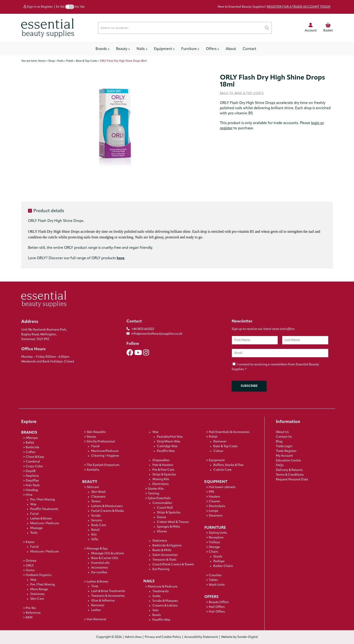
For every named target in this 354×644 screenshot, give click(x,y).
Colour (218, 451)
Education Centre (288, 461)
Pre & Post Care (163, 470)
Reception (216, 538)
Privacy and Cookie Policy (163, 637)
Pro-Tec (31, 608)
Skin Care (37, 599)
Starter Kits (156, 489)
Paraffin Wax (166, 451)
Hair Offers (217, 612)
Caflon (31, 452)
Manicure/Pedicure (105, 451)
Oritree (31, 561)
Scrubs (96, 516)
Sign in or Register (38, 7)
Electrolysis (161, 484)
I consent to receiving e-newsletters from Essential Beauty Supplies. (275, 367)
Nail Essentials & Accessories (229, 432)
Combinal (33, 462)
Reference (33, 613)
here (121, 258)
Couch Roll (165, 508)
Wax (33, 504)
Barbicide (33, 448)
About (231, 49)
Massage (36, 528)
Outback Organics (39, 575)
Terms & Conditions (290, 475)
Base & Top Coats (225, 446)
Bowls (157, 615)
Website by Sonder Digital (239, 637)
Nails (142, 49)
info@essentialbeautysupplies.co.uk (154, 334)
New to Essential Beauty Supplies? (274, 7)
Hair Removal (96, 619)
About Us (282, 432)
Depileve (32, 476)
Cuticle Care (222, 470)
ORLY (30, 566)
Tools (34, 533)
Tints (95, 586)
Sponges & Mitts (168, 527)
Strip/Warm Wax (169, 442)
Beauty (123, 49)
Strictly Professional (101, 442)
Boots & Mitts (162, 550)
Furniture (190, 49)
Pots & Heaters (163, 465)
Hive (29, 495)
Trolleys (214, 542)
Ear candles (99, 572)
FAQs (280, 465)
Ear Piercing (161, 569)
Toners (96, 502)
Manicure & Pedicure (163, 587)
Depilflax (32, 481)
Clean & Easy (35, 457)
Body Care (99, 525)
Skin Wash (98, 492)
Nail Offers (217, 607)
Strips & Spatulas (164, 475)
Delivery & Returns (289, 470)
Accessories (100, 568)
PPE (212, 492)
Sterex (91, 437)
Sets (155, 610)
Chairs (213, 552)
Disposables (161, 460)
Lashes (96, 610)
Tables (213, 580)
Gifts (95, 539)
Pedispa (219, 561)
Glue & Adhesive (103, 601)
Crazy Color (34, 467)
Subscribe (249, 386)
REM (29, 618)
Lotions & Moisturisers (107, 506)
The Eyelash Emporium (103, 465)
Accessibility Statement (201, 637)
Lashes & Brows (41, 519)
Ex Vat (60, 7)
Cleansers (98, 497)
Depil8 (31, 471)
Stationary (37, 594)
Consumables (162, 503)
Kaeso (30, 542)
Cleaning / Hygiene (105, 456)
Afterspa (32, 438)
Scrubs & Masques (165, 601)
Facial (34, 514)
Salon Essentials (159, 498)
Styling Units (218, 533)
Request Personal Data (292, 480)
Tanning (154, 494)
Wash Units (217, 585)
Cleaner (215, 502)
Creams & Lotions (165, 606)
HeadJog (32, 490)
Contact (249, 49)
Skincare (93, 487)
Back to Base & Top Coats (242, 93)
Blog (279, 442)
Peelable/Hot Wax (170, 437)
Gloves (162, 532)
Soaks (156, 596)
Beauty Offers (219, 602)
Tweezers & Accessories (108, 596)
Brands (102, 49)
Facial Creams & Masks (107, 511)
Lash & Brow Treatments (108, 591)
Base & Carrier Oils (105, 558)
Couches (215, 575)
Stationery (160, 541)
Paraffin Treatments (44, 509)
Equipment (164, 49)
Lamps (213, 511)
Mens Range (39, 589)
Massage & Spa (97, 549)
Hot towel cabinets (222, 487)
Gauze (162, 517)
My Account (284, 456)
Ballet (30, 443)
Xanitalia (93, 470)
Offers (212, 49)
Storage (214, 547)
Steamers (216, 516)
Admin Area (133, 637)
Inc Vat (80, 7)
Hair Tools (33, 485)
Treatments (161, 591)
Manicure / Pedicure (45, 523)
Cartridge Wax (167, 446)
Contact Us (284, 437)
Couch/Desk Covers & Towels (173, 565)
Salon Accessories (165, 555)
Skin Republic (96, 432)
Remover (98, 605)
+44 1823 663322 (143, 329)
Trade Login (284, 446)
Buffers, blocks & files (228, 465)
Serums (97, 521)
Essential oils (100, 563)
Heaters (214, 497)
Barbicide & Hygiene (167, 546)
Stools (218, 557)
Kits (94, 535)
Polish (213, 437)
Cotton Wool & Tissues (173, 522)
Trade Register (286, 451)
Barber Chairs (223, 566)
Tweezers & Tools (164, 560)
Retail (95, 530)
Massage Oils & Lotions (108, 554)
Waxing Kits (161, 479)
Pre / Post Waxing (43, 500)
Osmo (30, 570)
